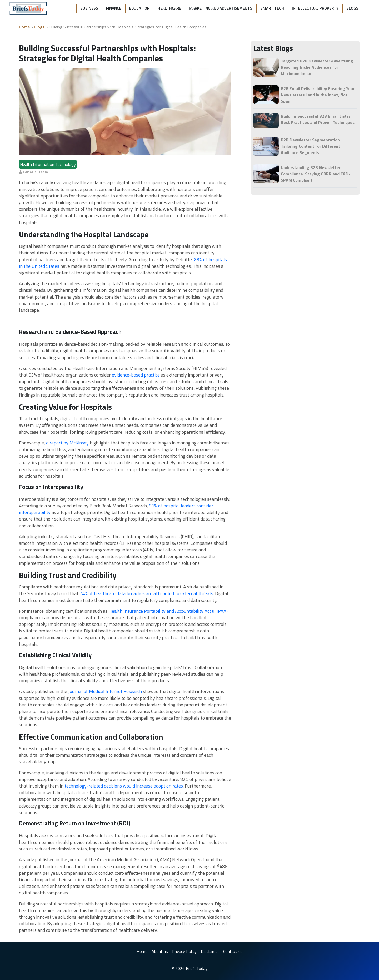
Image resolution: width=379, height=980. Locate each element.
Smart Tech (272, 8)
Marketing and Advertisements (221, 8)
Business (89, 8)
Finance (114, 8)
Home (24, 27)
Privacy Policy (184, 951)
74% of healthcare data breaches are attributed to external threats (146, 593)
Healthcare (169, 8)
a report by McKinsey (67, 443)
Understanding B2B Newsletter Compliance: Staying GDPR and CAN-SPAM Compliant (316, 174)
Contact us (233, 951)
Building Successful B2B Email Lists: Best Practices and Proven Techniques (318, 119)
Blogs (352, 8)
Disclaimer (210, 951)
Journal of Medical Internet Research (105, 691)
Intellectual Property (315, 8)
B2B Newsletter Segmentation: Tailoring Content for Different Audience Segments (311, 146)
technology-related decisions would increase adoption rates (124, 786)
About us (160, 951)
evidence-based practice (136, 375)
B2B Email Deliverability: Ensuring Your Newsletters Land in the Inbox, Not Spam (318, 95)
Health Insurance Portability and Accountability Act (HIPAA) (168, 611)
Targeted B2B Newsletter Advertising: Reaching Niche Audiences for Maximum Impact (318, 67)
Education (139, 8)
